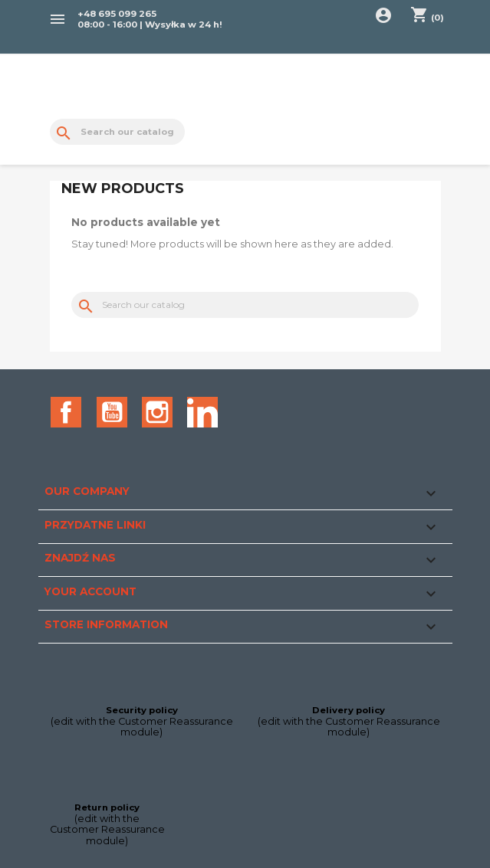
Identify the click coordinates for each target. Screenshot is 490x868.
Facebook (66, 412)
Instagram (157, 412)
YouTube (112, 412)
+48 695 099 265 (117, 14)
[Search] (118, 132)
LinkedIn (202, 412)
